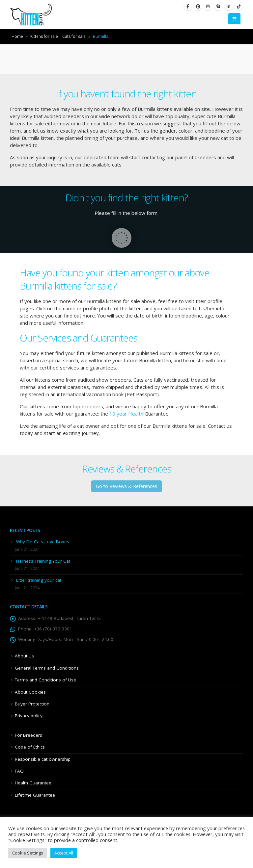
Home (17, 36)
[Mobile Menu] (234, 19)
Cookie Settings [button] (28, 853)
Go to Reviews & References (126, 486)
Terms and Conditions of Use (45, 680)
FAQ (19, 771)
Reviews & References (126, 469)
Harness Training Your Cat (43, 561)
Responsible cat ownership (43, 759)
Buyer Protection (32, 704)
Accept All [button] (64, 853)
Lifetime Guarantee (35, 795)
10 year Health (126, 414)
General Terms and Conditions (47, 668)
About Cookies (30, 692)
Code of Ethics (30, 747)
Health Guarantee (33, 783)
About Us (24, 656)
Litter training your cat (39, 580)
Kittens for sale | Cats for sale (58, 36)
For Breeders (28, 735)
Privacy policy (29, 716)
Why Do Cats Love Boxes (43, 542)
